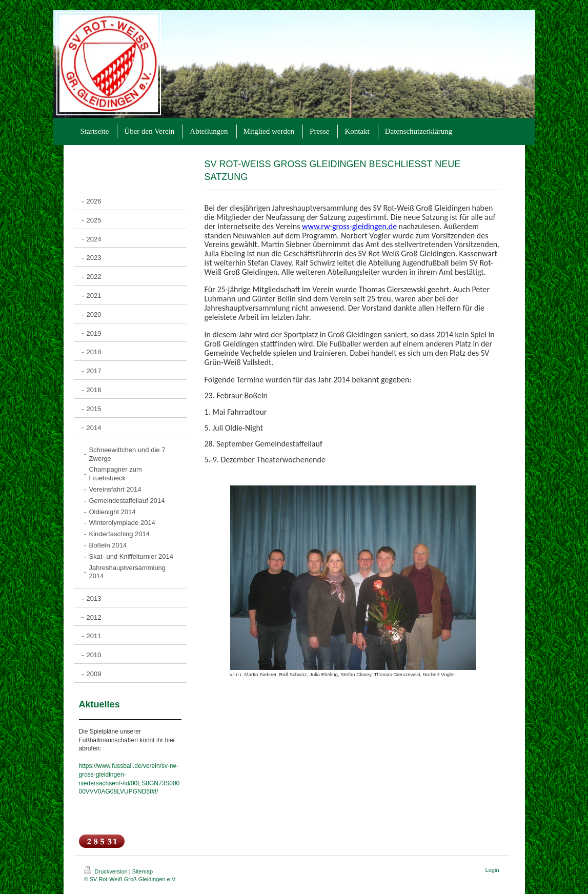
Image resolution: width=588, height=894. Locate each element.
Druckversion (107, 871)
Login (492, 870)
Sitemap (143, 871)
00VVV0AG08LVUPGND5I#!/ (119, 791)
